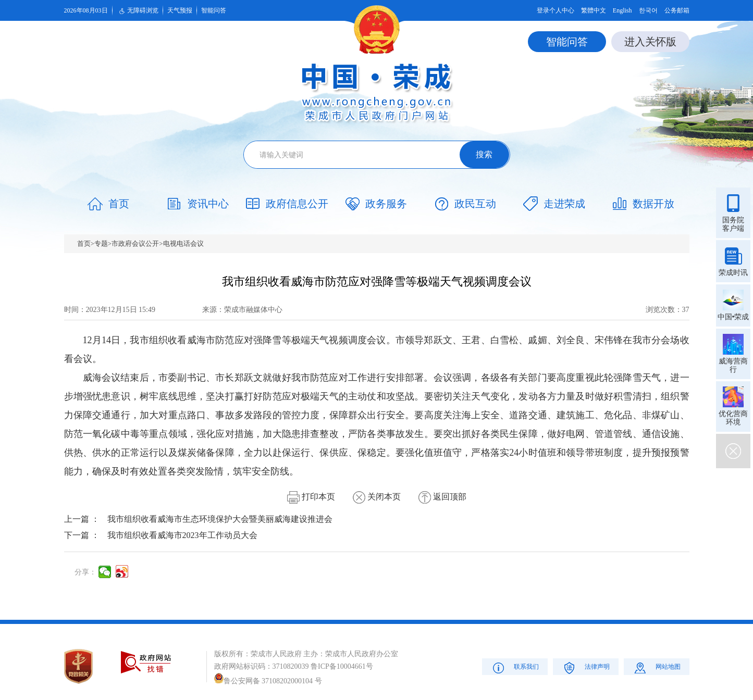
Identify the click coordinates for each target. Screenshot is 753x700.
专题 (101, 243)
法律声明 (585, 667)
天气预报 (180, 10)
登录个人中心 (556, 10)
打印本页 (311, 497)
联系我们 (515, 667)
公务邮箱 (677, 10)
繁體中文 (594, 10)
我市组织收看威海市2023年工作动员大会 (182, 535)
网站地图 (656, 667)
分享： (85, 572)
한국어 (648, 10)
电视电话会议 (183, 243)
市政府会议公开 (135, 243)
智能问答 (214, 10)
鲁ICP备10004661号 (342, 666)
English (622, 10)
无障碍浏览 (138, 11)
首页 (84, 243)
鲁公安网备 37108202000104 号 (268, 681)
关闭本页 (377, 497)
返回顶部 (442, 497)
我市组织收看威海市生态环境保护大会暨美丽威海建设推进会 (220, 519)
